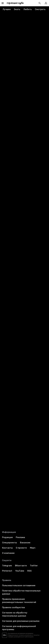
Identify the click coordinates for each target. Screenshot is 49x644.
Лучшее (7, 9)
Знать (17, 9)
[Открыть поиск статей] (40, 3)
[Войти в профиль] (46, 3)
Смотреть (40, 9)
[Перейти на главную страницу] (15, 3)
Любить (28, 9)
